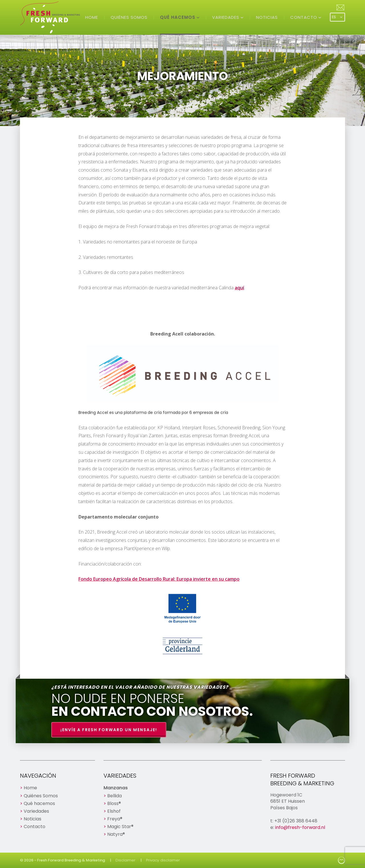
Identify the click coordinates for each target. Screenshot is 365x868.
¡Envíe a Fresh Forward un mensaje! (109, 730)
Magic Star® (120, 827)
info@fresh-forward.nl (300, 827)
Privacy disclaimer (163, 860)
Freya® (115, 819)
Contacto (304, 17)
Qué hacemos (178, 17)
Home (92, 17)
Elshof (114, 811)
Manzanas (116, 788)
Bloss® (114, 803)
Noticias (267, 17)
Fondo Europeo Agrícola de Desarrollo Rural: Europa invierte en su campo (159, 579)
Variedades (226, 17)
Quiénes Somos (129, 17)
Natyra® (116, 834)
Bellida (114, 796)
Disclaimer (125, 860)
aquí (239, 288)
